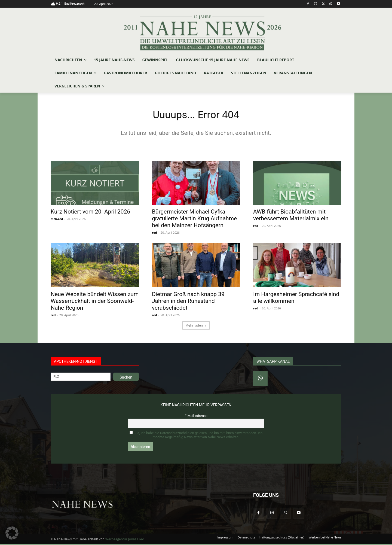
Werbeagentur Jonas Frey (125, 540)
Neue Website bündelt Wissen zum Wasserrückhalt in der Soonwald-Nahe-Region (95, 302)
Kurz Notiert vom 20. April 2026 (90, 212)
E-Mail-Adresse (196, 417)
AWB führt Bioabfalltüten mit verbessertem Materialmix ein (291, 216)
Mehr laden (196, 326)
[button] (12, 533)
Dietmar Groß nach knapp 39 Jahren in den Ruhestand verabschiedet (188, 302)
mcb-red (57, 220)
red (154, 233)
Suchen (126, 378)
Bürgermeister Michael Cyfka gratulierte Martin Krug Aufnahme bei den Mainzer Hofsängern (194, 219)
